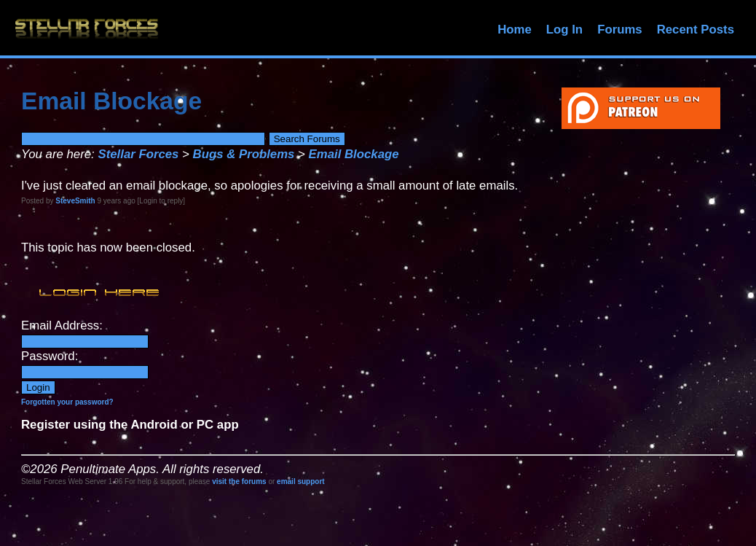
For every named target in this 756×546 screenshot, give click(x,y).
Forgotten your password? (67, 402)
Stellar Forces (138, 154)
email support (301, 481)
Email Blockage (354, 154)
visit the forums (239, 481)
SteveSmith (75, 201)
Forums (620, 30)
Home (515, 30)
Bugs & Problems (244, 154)
